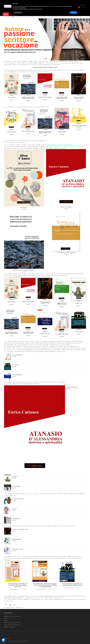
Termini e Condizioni (24, 641)
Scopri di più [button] (18, 12)
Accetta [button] (73, 12)
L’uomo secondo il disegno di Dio (20, 529)
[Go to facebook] (3, 640)
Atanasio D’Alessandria (66, 207)
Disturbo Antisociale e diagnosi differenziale (24, 270)
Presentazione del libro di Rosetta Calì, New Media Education (18, 585)
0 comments (23, 589)
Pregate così (15, 476)
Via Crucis (14, 509)
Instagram (14, 605)
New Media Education (17, 355)
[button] (77, 3)
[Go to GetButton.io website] (3, 643)
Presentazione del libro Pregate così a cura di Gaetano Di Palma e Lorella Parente (45, 585)
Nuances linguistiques (17, 375)
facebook (6, 605)
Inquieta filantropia (17, 539)
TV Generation (16, 365)
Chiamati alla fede (16, 519)
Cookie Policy (15, 641)
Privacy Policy (7, 641)
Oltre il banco (24, 208)
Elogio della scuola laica (18, 549)
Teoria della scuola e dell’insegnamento (66, 253)
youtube (10, 605)
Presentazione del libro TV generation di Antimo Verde (72, 584)
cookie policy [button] (23, 8)
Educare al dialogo (16, 486)
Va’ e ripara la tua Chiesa (18, 499)
